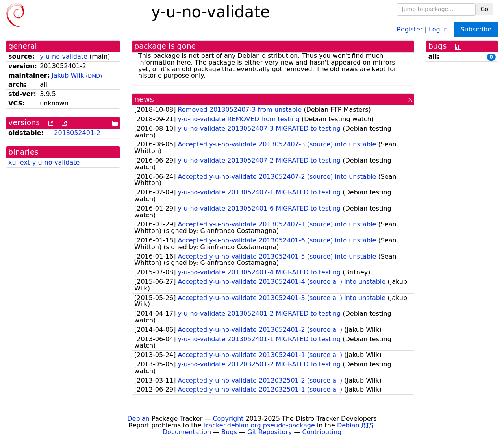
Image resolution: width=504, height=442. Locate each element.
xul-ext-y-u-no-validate (44, 162)
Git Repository (270, 432)
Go (485, 9)
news (144, 99)
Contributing (322, 432)
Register (410, 29)
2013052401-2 (77, 133)
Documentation (187, 432)
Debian (138, 419)
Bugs (229, 432)
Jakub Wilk (68, 75)
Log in (438, 29)
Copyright (228, 419)
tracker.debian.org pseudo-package (259, 425)
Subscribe (476, 29)
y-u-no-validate (64, 56)
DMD (94, 76)
